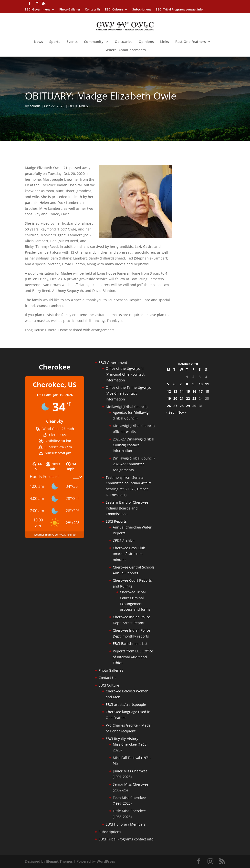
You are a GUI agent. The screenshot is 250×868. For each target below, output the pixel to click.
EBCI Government (37, 10)
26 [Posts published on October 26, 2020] (169, 406)
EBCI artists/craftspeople (126, 704)
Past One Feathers (191, 42)
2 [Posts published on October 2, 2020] (193, 377)
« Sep (170, 412)
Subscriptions (142, 10)
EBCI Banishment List (130, 644)
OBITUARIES (78, 106)
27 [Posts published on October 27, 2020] (175, 406)
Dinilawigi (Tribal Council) (127, 407)
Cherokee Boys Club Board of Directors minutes (129, 554)
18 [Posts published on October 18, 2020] (207, 391)
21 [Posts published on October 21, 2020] (182, 398)
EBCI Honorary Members (126, 824)
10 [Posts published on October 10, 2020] (201, 384)
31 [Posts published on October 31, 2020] (201, 406)
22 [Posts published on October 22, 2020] (188, 398)
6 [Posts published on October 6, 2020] (174, 384)
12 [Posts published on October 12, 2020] (169, 391)
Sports (55, 42)
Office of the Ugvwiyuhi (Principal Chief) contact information (125, 374)
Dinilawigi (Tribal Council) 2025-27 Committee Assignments (134, 464)
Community (94, 42)
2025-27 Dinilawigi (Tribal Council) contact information (134, 445)
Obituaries (124, 42)
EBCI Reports (116, 521)
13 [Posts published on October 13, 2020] (175, 391)
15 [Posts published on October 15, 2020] (188, 391)
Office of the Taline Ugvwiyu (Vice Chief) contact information (129, 393)
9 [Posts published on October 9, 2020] (193, 384)
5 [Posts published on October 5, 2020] (168, 384)
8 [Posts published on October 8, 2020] (187, 384)
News (38, 42)
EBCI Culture (114, 10)
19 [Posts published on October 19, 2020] (169, 398)
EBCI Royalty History (122, 739)
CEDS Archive (124, 541)
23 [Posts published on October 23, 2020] (194, 398)
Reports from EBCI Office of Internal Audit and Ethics (133, 657)
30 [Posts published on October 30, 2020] (194, 406)
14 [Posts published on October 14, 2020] (182, 391)
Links (165, 42)
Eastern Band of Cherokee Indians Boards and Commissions (127, 508)
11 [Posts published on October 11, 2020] (207, 384)
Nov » (182, 412)
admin (35, 106)
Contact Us (93, 10)
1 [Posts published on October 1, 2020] (187, 377)
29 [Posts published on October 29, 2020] (188, 406)
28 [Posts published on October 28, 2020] (182, 406)
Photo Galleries (70, 10)
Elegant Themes (59, 861)
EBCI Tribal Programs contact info (179, 10)
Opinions (146, 42)
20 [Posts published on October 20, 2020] (175, 398)
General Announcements (125, 50)
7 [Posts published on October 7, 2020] (181, 384)
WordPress (106, 861)
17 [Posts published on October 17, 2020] (201, 391)
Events (72, 42)
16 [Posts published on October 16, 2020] (194, 391)
